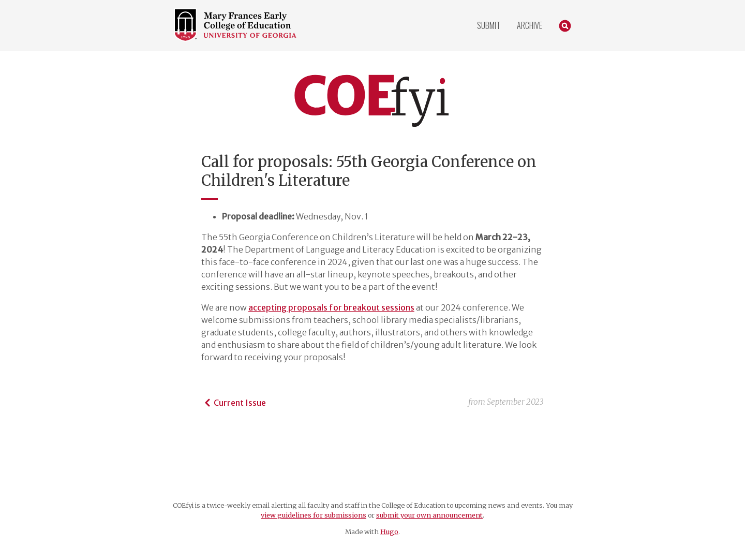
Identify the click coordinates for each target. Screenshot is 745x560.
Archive (530, 25)
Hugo (389, 532)
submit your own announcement (429, 515)
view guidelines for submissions (314, 515)
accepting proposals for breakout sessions (331, 307)
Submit (489, 25)
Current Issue (234, 403)
